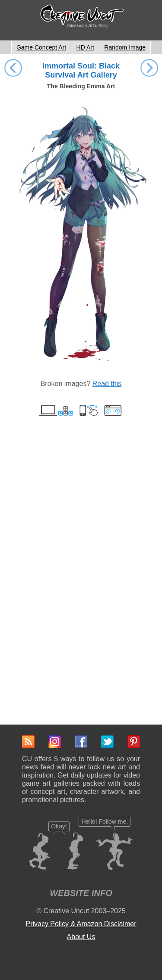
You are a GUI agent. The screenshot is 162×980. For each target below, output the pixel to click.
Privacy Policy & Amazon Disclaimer (81, 924)
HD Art (85, 47)
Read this (107, 384)
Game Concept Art (41, 47)
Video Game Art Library (87, 25)
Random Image (125, 47)
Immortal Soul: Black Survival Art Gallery (81, 70)
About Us (81, 937)
